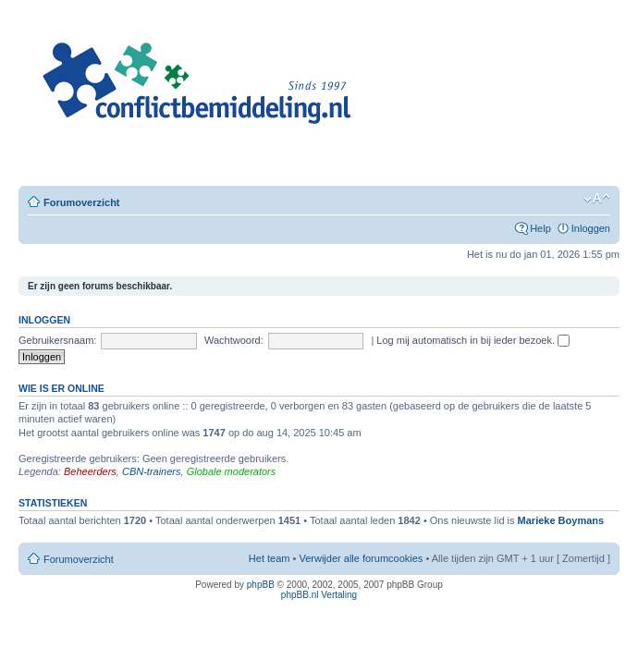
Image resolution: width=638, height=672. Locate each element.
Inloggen (591, 228)
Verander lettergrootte (597, 199)
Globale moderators (232, 471)
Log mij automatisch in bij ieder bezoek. (473, 340)
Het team (270, 558)
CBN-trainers (152, 471)
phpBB (261, 585)
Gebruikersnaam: (57, 340)
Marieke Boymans (561, 520)
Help (540, 228)
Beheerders (90, 471)
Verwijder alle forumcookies (361, 558)
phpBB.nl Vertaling (319, 595)
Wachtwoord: (234, 340)
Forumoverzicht (82, 202)
